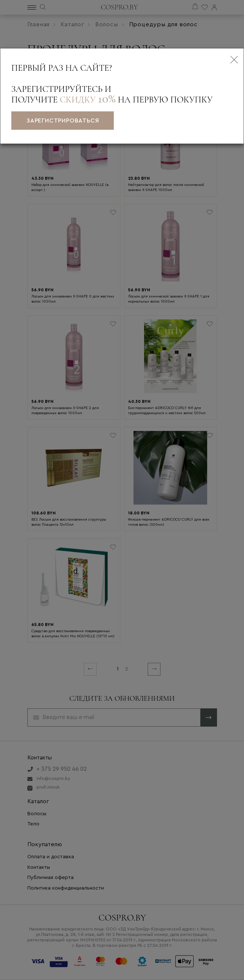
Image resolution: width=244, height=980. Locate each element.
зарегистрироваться (63, 121)
